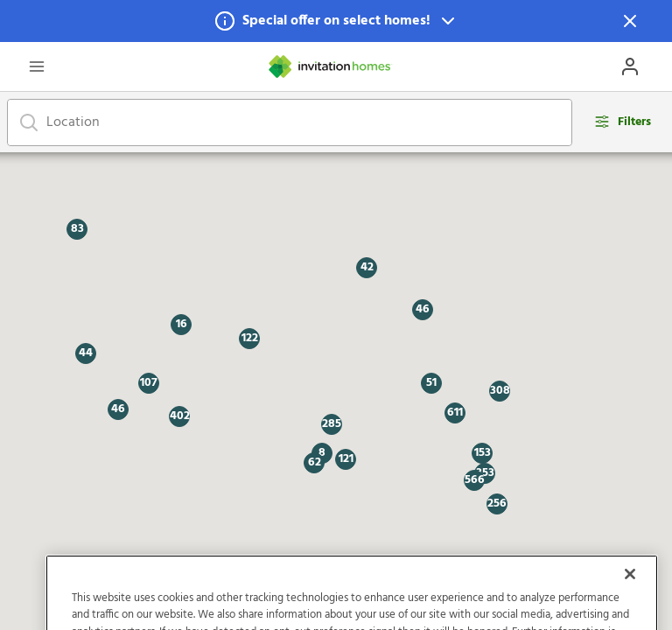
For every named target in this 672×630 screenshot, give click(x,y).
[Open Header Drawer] (37, 66)
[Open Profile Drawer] (630, 66)
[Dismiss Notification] (630, 21)
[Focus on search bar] (29, 122)
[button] (336, 21)
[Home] (331, 66)
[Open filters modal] (622, 122)
